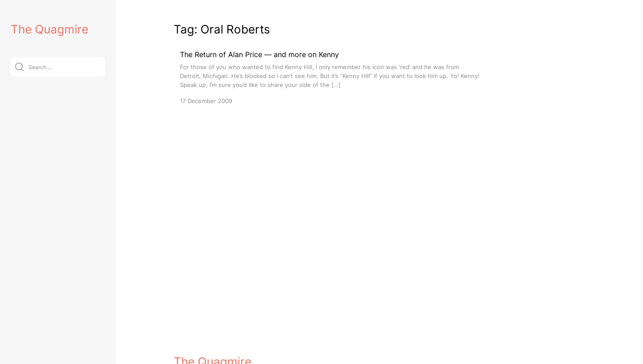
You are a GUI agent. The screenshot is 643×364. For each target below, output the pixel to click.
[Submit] (19, 67)
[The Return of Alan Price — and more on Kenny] (330, 77)
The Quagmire (50, 29)
